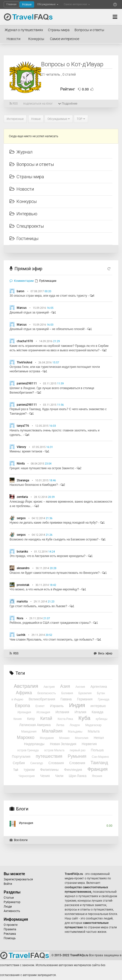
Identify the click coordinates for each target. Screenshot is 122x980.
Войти (8, 884)
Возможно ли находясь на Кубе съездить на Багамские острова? (54, 539)
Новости (14, 39)
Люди (8, 907)
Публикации (46, 281)
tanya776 (23, 426)
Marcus (22, 308)
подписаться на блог (38, 104)
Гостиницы (24, 238)
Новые (27, 4)
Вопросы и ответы (89, 30)
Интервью (23, 214)
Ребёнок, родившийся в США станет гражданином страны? (50, 623)
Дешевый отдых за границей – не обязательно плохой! (47, 329)
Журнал (21, 152)
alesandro (23, 568)
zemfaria (22, 497)
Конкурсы (36, 39)
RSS (14, 104)
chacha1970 (25, 341)
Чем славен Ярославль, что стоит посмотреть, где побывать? (52, 640)
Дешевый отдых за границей (29, 312)
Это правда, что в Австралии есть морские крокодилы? (47, 556)
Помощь (10, 938)
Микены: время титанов (26, 451)
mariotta (22, 601)
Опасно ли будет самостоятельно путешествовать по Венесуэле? (55, 573)
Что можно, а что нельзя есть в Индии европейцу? (44, 589)
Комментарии (22, 281)
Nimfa (21, 464)
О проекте (11, 925)
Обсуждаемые (48, 4)
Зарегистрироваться (18, 879)
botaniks (22, 552)
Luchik (21, 635)
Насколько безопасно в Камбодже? (34, 485)
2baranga (23, 480)
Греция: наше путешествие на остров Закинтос (42, 468)
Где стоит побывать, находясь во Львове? (38, 606)
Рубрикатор (12, 902)
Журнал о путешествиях (24, 30)
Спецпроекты (27, 226)
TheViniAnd (24, 362)
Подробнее (68, 104)
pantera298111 (27, 383)
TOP (81, 119)
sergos (21, 518)
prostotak (23, 585)
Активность (12, 911)
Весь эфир (103, 653)
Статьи (9, 898)
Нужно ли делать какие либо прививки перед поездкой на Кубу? (53, 523)
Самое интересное (77, 4)
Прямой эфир (28, 269)
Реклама (10, 934)
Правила (10, 929)
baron (21, 291)
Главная (11, 4)
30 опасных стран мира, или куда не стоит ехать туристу (48, 296)
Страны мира (59, 30)
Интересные (15, 119)
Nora (20, 618)
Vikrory (21, 447)
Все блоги (19, 840)
